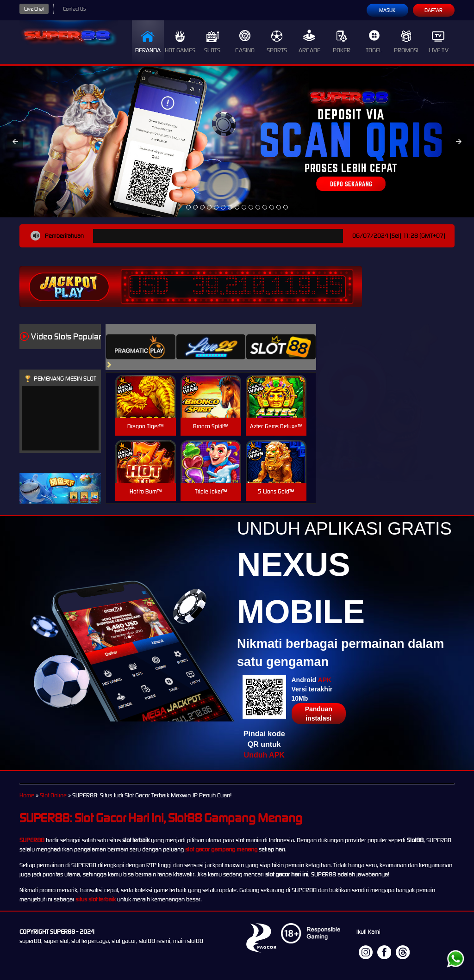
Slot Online (53, 795)
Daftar (433, 10)
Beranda (148, 42)
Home (27, 795)
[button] (15, 142)
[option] (188, 207)
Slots (212, 42)
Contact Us (74, 9)
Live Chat (34, 9)
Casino (245, 42)
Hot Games (180, 42)
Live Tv (439, 42)
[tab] (141, 347)
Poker (342, 42)
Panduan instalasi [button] (319, 714)
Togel (374, 42)
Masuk (387, 10)
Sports (277, 42)
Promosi (406, 42)
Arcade (309, 42)
